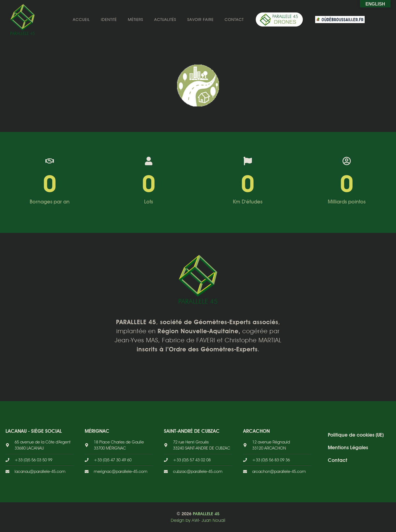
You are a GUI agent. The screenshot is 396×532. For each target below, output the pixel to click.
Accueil (81, 19)
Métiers (136, 19)
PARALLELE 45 (206, 514)
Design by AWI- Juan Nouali (198, 520)
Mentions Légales (348, 447)
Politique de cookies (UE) (356, 435)
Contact (234, 19)
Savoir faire (200, 19)
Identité (109, 19)
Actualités (165, 19)
